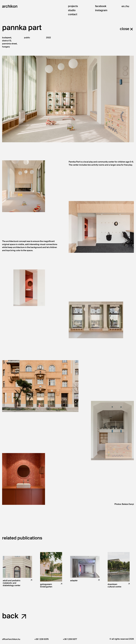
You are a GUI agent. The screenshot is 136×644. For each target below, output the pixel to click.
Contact (73, 14)
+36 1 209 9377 (70, 639)
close (125, 29)
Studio (72, 10)
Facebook (101, 6)
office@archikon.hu (11, 639)
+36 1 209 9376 (42, 639)
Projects (73, 6)
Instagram (101, 10)
